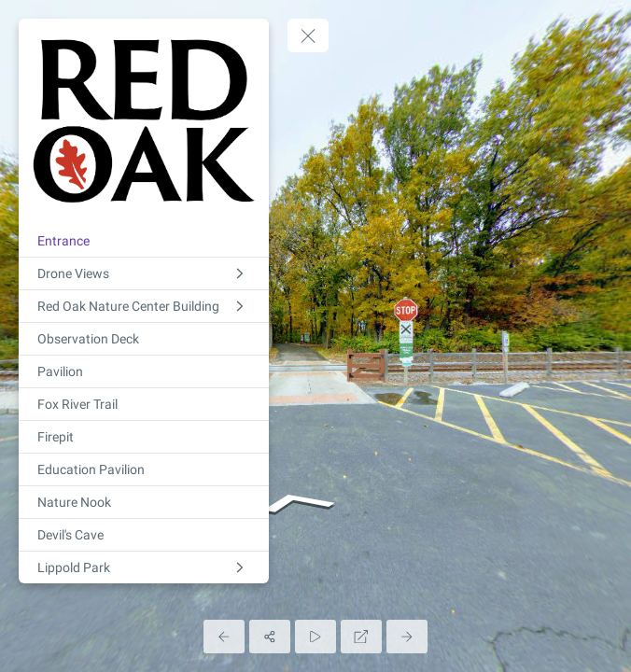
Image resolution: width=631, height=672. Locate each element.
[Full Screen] (361, 637)
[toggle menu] (308, 35)
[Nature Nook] (144, 502)
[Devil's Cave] (144, 535)
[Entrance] (144, 241)
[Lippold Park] (144, 567)
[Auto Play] (315, 637)
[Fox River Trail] (144, 404)
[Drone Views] (144, 273)
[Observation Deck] (144, 339)
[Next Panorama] (407, 637)
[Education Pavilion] (144, 469)
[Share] (270, 637)
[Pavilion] (144, 371)
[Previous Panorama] (224, 637)
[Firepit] (144, 437)
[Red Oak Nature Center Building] (144, 306)
